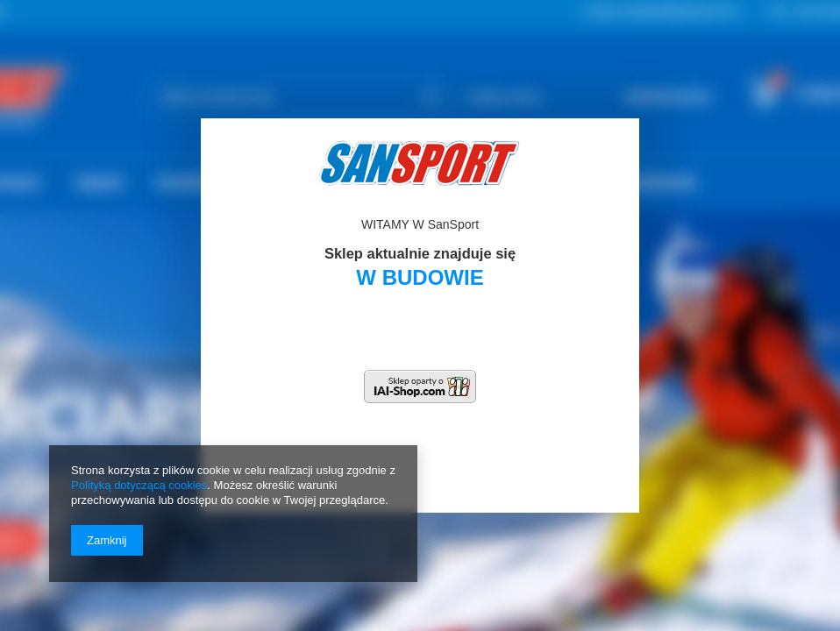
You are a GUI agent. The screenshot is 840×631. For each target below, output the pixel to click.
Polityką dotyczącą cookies (139, 485)
